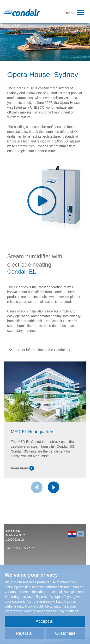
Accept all (45, 621)
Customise (65, 633)
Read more (22, 468)
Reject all (25, 633)
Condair (22, 13)
